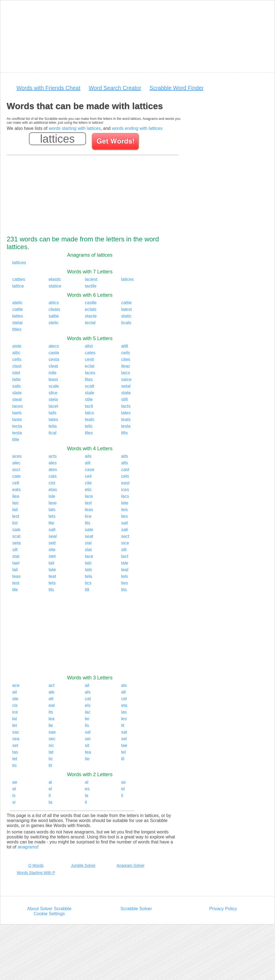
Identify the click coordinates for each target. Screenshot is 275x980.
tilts (124, 433)
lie (51, 725)
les (124, 719)
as (123, 782)
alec (16, 463)
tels (125, 576)
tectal (90, 323)
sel (124, 739)
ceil (88, 476)
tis (14, 765)
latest (126, 309)
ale (51, 692)
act (51, 685)
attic (16, 353)
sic (51, 745)
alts (125, 463)
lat (15, 719)
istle (52, 373)
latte (16, 379)
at (14, 789)
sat (124, 732)
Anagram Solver (131, 865)
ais (124, 685)
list (15, 523)
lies (124, 516)
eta (124, 705)
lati (15, 510)
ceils (126, 353)
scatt (90, 386)
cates (90, 353)
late (125, 503)
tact (125, 556)
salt (52, 530)
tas (15, 752)
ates (53, 470)
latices (127, 279)
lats (52, 510)
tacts (126, 406)
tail (51, 563)
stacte (91, 316)
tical (52, 433)
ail (87, 685)
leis (124, 510)
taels (17, 413)
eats (16, 490)
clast (17, 366)
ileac (126, 366)
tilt (87, 590)
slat (88, 550)
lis (87, 725)
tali (15, 570)
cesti (89, 359)
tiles (89, 433)
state (126, 393)
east (125, 483)
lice (88, 516)
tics (88, 583)
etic (88, 490)
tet (15, 759)
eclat (90, 366)
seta (16, 543)
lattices (19, 263)
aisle (17, 346)
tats (89, 570)
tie (87, 759)
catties (19, 279)
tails (52, 413)
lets (52, 516)
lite (51, 523)
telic (89, 426)
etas (53, 490)
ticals (126, 323)
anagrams (27, 847)
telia (52, 426)
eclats (91, 309)
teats (126, 420)
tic (51, 759)
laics (126, 373)
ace (16, 685)
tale (125, 563)
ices (125, 490)
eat (51, 705)
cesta (54, 359)
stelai (17, 323)
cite (88, 483)
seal (52, 536)
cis (15, 705)
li (122, 795)
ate (15, 699)
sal (88, 732)
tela (89, 576)
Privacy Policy (223, 909)
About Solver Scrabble (49, 909)
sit (87, 745)
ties (125, 583)
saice (126, 379)
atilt (125, 346)
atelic (17, 303)
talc (88, 563)
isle (52, 496)
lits (88, 523)
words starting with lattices (75, 128)
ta (50, 802)
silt (15, 550)
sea (16, 739)
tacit (89, 406)
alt (123, 692)
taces (18, 406)
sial (88, 543)
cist (52, 483)
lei (87, 719)
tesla (126, 426)
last (88, 503)
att (51, 699)
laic (16, 503)
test (16, 583)
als (88, 692)
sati (125, 530)
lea (51, 719)
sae (52, 732)
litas (89, 379)
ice (15, 712)
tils (51, 590)
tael (16, 563)
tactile (91, 286)
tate (52, 570)
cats (52, 476)
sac (16, 732)
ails (88, 456)
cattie (126, 303)
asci (16, 470)
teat (52, 576)
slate (17, 393)
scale (54, 386)
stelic (53, 323)
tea (88, 752)
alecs (54, 346)
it (50, 795)
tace (89, 556)
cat (88, 699)
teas (16, 576)
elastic (55, 279)
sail (124, 523)
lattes (18, 316)
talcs (89, 413)
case (90, 470)
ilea (16, 496)
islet (16, 373)
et (123, 789)
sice (125, 543)
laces (90, 373)
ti (86, 802)
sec (52, 739)
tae (124, 745)
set (15, 745)
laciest (91, 279)
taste (17, 420)
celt (16, 483)
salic (17, 386)
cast (125, 470)
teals (90, 420)
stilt (124, 399)
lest (16, 516)
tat (51, 752)
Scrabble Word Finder (176, 88)
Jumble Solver (83, 865)
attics (54, 303)
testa (17, 433)
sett (52, 543)
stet (52, 556)
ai (50, 782)
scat (16, 536)
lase (52, 503)
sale (16, 530)
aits (125, 456)
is (14, 795)
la (87, 795)
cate (16, 476)
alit (88, 463)
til (123, 759)
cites (126, 359)
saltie (54, 316)
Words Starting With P (36, 873)
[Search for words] (116, 142)
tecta (17, 426)
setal (126, 386)
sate (89, 530)
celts (17, 359)
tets (52, 583)
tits (124, 590)
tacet (53, 406)
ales (52, 463)
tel (123, 752)
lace (89, 496)
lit (123, 725)
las (124, 712)
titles (17, 329)
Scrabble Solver (136, 909)
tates (53, 420)
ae (15, 782)
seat (89, 536)
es (87, 789)
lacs (125, 496)
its (51, 712)
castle (91, 303)
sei (88, 739)
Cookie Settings (49, 914)
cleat (53, 366)
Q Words (36, 865)
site (52, 550)
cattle (18, 309)
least (53, 379)
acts (52, 456)
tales (126, 413)
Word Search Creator (115, 88)
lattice (18, 286)
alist (89, 346)
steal (17, 399)
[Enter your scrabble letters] (57, 139)
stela (53, 399)
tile (15, 590)
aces (17, 456)
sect (125, 536)
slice (53, 393)
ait (15, 692)
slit (124, 550)
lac (88, 712)
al (87, 782)
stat (16, 556)
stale (90, 393)
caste (54, 353)
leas (89, 510)
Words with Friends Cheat (48, 88)
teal (125, 570)
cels (125, 476)
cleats (54, 309)
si (14, 802)
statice (55, 286)
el (50, 789)
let (15, 725)
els (88, 705)
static (126, 316)
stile (89, 399)
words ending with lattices (137, 128)
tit (50, 765)
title (16, 440)
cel (124, 699)
